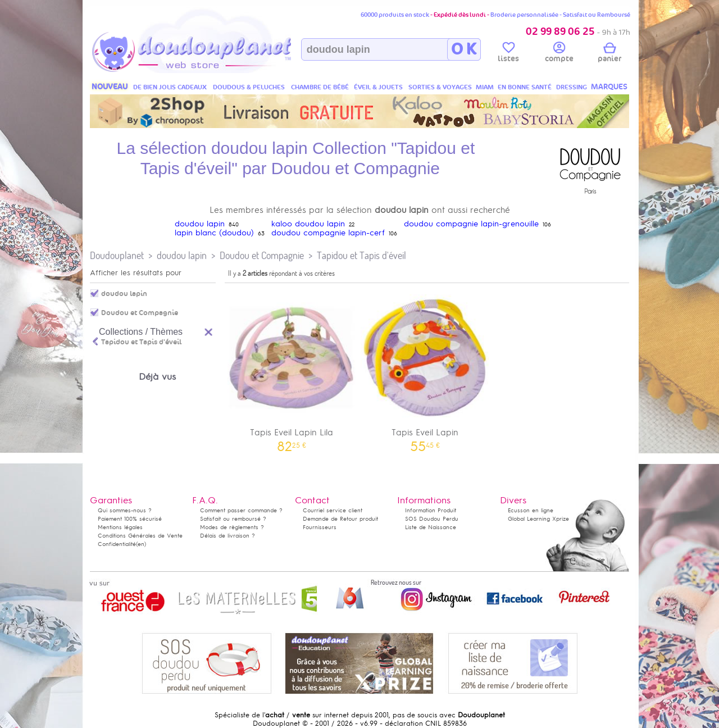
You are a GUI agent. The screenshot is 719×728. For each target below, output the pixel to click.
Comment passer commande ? (241, 510)
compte (559, 54)
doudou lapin (200, 224)
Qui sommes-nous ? (125, 510)
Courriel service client (333, 510)
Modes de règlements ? (232, 527)
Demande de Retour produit (340, 519)
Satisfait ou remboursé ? (233, 519)
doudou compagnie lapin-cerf (328, 233)
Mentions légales (120, 527)
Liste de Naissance (431, 527)
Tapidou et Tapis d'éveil (361, 255)
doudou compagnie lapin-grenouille (471, 224)
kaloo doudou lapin (308, 224)
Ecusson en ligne (531, 510)
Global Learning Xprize (538, 519)
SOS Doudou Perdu (432, 519)
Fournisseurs (320, 527)
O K (464, 49)
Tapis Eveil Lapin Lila (292, 369)
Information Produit (431, 510)
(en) (141, 544)
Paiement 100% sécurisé (130, 519)
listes (508, 54)
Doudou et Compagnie (262, 255)
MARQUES (609, 87)
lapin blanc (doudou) (214, 233)
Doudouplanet (117, 255)
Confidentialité (117, 544)
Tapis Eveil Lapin (425, 369)
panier (609, 54)
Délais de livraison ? (227, 536)
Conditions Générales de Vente (140, 536)
